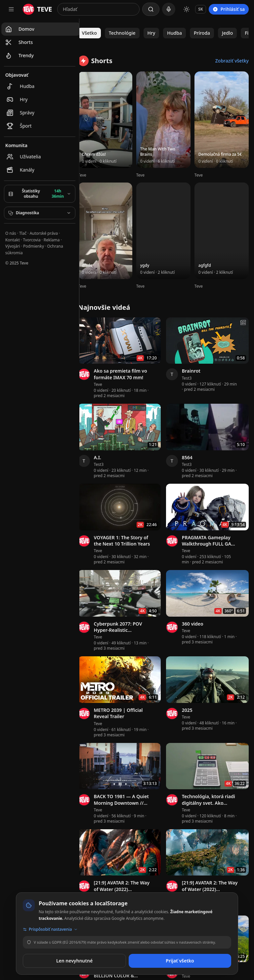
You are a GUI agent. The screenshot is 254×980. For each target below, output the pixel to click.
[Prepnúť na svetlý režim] (187, 9)
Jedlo (234, 33)
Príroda (209, 33)
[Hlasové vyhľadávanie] (169, 9)
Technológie (129, 33)
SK (201, 9)
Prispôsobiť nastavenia (50, 929)
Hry (158, 33)
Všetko (96, 33)
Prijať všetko (180, 961)
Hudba (181, 33)
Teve (89, 171)
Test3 (190, 368)
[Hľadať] (151, 9)
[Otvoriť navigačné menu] (11, 9)
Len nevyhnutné (74, 961)
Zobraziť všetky (232, 61)
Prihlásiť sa (229, 9)
